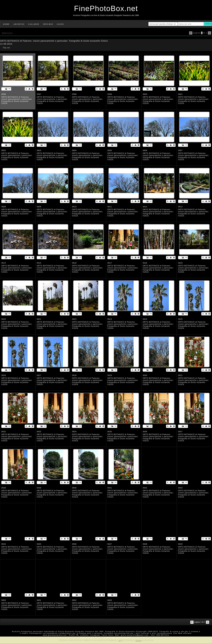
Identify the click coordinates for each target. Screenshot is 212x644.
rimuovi (139, 640)
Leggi (121, 640)
